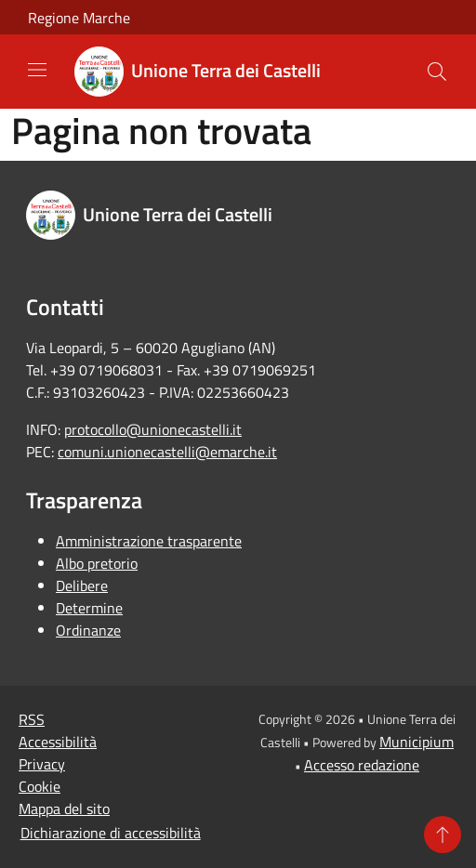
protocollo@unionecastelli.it (153, 429)
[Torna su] (443, 835)
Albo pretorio (97, 563)
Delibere (82, 585)
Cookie (40, 786)
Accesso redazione (362, 765)
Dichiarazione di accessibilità (111, 833)
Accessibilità (58, 742)
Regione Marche (79, 18)
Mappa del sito (64, 809)
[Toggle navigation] (37, 70)
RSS (32, 719)
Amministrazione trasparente (149, 541)
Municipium (416, 742)
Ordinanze (88, 630)
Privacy (42, 764)
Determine (89, 608)
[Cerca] (437, 72)
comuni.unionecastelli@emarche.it (167, 452)
